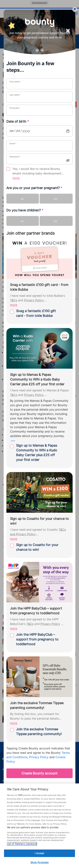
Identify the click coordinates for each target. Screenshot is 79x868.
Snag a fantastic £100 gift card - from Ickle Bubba (36, 313)
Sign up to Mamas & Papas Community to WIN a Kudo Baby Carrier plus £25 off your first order (37, 453)
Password (15, 157)
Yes (55, 199)
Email (13, 144)
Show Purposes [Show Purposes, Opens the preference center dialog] (40, 862)
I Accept (39, 853)
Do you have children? (25, 210)
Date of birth (18, 121)
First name (15, 82)
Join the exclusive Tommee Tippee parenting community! (39, 732)
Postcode (15, 108)
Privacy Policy (34, 300)
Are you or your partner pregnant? (34, 188)
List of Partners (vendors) (22, 844)
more (16, 178)
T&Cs (14, 300)
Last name (15, 95)
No (22, 199)
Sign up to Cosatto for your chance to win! (37, 547)
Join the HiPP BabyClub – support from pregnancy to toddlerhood (37, 639)
